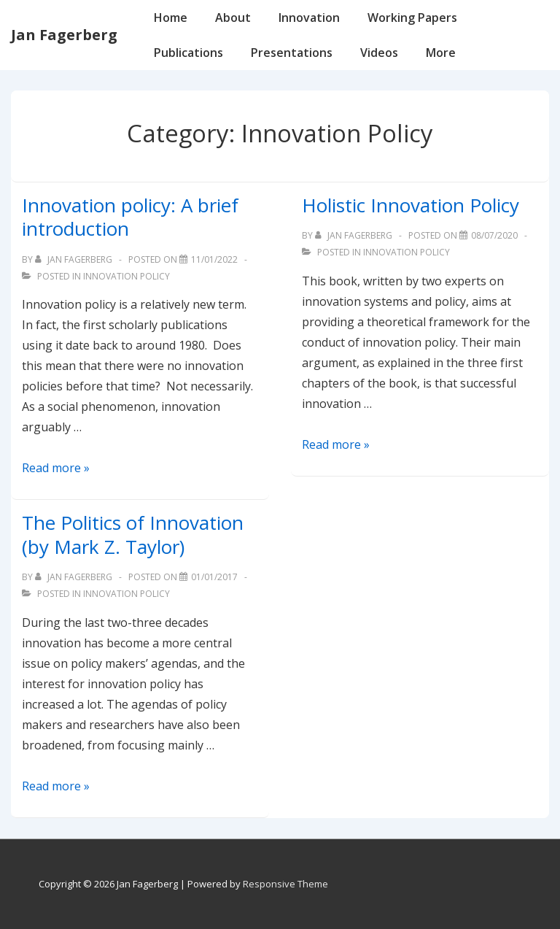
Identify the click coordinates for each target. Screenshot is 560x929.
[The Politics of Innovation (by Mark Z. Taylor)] (214, 577)
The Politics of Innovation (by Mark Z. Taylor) (133, 535)
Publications (188, 53)
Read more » (56, 468)
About (233, 18)
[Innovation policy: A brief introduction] (214, 259)
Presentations (292, 53)
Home (171, 18)
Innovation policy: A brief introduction (130, 217)
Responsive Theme (285, 884)
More (441, 53)
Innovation (309, 18)
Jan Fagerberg (64, 35)
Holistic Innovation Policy (411, 205)
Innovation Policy (127, 276)
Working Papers (412, 18)
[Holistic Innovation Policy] (494, 235)
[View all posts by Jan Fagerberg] (75, 259)
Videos (379, 53)
